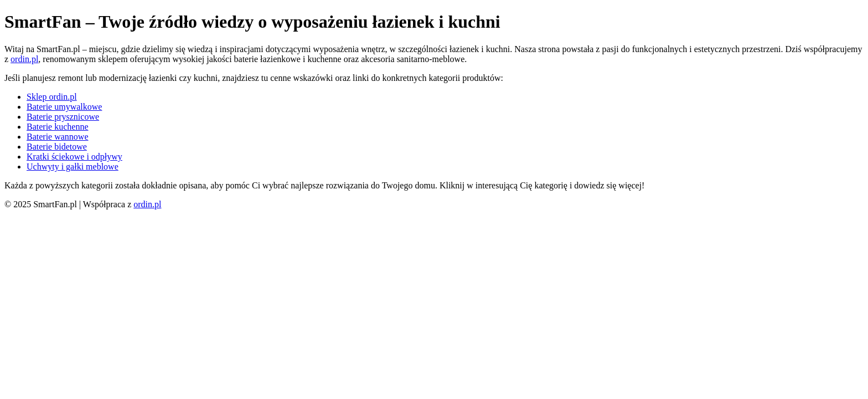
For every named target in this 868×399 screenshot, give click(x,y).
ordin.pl (24, 59)
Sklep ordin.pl (52, 97)
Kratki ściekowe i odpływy (74, 157)
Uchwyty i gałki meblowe (73, 167)
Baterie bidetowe (57, 147)
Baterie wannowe (58, 137)
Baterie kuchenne (58, 127)
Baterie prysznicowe (63, 117)
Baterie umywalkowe (64, 107)
